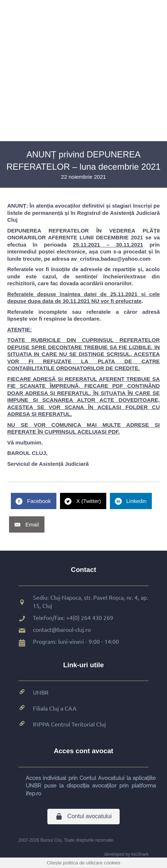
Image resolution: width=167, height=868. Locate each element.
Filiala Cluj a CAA (55, 708)
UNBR (41, 692)
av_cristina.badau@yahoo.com (111, 259)
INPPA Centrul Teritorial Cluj (69, 724)
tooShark (140, 854)
